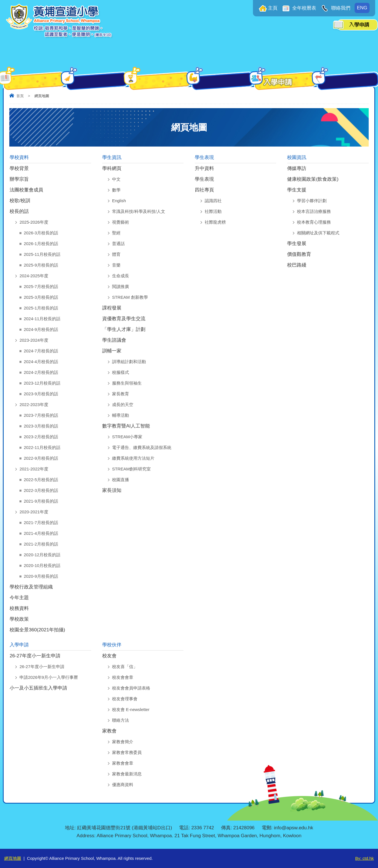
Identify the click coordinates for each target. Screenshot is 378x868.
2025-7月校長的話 (41, 286)
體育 (116, 254)
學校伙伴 (112, 645)
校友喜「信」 (125, 667)
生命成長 (121, 276)
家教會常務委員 (127, 752)
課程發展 (112, 308)
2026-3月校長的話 (41, 233)
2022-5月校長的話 (41, 480)
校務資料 (19, 608)
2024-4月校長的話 (41, 362)
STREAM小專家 (127, 437)
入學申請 (19, 645)
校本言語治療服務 (314, 211)
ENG (362, 8)
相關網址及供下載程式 (318, 233)
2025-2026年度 (34, 222)
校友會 (109, 656)
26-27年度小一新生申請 (35, 656)
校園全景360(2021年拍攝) (37, 630)
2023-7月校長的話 (41, 415)
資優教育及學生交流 (124, 319)
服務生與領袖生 (127, 383)
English (119, 201)
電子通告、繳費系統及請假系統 (142, 447)
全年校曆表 (304, 8)
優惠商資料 (123, 785)
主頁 (273, 8)
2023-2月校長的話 (41, 437)
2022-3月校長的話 (41, 490)
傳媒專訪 (297, 168)
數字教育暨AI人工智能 (126, 426)
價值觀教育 (299, 254)
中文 (116, 179)
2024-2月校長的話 (41, 372)
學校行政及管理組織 (31, 587)
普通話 (118, 244)
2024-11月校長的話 (42, 319)
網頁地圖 (13, 858)
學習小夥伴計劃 (312, 201)
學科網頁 (112, 168)
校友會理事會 (125, 699)
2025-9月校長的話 (41, 265)
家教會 (109, 731)
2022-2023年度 (34, 404)
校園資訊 (297, 157)
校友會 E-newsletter (131, 709)
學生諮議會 (114, 340)
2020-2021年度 (34, 512)
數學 (116, 190)
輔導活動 (121, 415)
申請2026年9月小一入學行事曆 (49, 677)
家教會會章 (123, 763)
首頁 (20, 96)
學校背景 (19, 168)
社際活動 (213, 211)
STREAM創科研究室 (132, 469)
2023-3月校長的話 (41, 426)
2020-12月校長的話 (42, 555)
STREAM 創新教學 (130, 297)
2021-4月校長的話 (41, 533)
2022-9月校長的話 (41, 458)
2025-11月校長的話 (42, 254)
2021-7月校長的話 (41, 523)
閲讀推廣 (121, 286)
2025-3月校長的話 (41, 297)
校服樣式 (121, 372)
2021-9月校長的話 (41, 501)
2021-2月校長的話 (41, 544)
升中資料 (204, 168)
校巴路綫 (297, 265)
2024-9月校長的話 (41, 329)
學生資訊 (112, 157)
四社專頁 (204, 190)
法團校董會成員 (26, 190)
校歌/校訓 (20, 201)
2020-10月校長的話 (42, 565)
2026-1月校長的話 (41, 244)
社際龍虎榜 (215, 222)
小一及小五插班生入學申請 (38, 688)
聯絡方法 (121, 720)
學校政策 (19, 619)
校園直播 (121, 480)
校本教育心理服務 (314, 222)
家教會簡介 (123, 742)
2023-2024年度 (34, 340)
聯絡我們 (340, 8)
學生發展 (297, 244)
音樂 (116, 265)
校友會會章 (123, 677)
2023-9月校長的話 (41, 394)
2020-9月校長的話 (41, 576)
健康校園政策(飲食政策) (313, 179)
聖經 (116, 233)
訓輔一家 (112, 351)
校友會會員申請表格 (131, 688)
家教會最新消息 (127, 774)
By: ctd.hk (364, 858)
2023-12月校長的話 (42, 383)
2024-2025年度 (34, 276)
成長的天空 (123, 404)
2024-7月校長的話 (41, 351)
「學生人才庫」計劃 (124, 329)
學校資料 (19, 157)
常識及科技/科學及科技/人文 (139, 211)
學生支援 (297, 190)
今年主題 (19, 598)
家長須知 (112, 490)
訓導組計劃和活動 (129, 362)
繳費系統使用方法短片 (133, 458)
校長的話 (19, 211)
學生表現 (204, 157)
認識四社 (213, 201)
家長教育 (121, 394)
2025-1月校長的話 (41, 308)
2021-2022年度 (34, 469)
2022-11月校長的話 (42, 447)
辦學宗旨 (19, 179)
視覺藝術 (121, 222)
